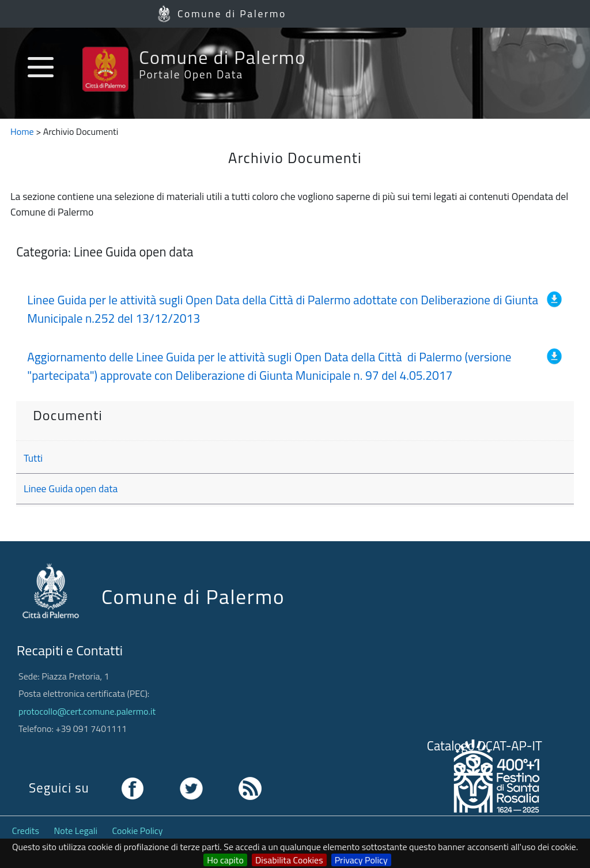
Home (22, 131)
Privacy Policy (361, 860)
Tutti (33, 458)
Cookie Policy (138, 831)
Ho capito (225, 860)
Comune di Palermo (232, 14)
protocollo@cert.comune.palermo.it (87, 711)
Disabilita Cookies (289, 860)
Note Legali (76, 831)
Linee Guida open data (71, 488)
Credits (26, 831)
